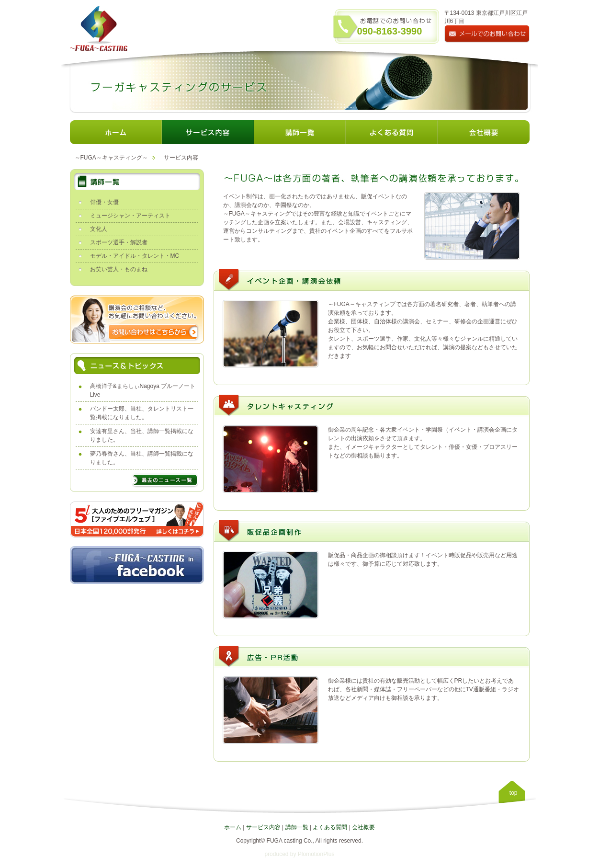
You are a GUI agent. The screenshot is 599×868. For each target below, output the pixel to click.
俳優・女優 (104, 202)
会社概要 (363, 827)
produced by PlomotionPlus (299, 854)
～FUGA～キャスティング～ (111, 158)
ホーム (233, 827)
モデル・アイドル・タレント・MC (135, 256)
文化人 (99, 229)
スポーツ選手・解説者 (119, 242)
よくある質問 (330, 827)
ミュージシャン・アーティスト (130, 216)
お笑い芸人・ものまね (119, 269)
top (514, 793)
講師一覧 (297, 827)
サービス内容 (263, 827)
